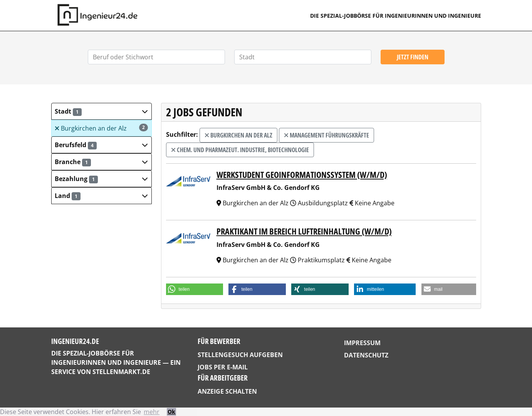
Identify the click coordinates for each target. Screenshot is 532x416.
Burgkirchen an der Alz (101, 128)
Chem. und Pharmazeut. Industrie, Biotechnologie (240, 150)
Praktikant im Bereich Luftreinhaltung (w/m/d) (304, 231)
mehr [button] (152, 412)
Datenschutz (366, 355)
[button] (102, 111)
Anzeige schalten (227, 391)
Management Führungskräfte (326, 135)
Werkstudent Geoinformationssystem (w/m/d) (302, 175)
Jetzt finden (413, 57)
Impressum (362, 343)
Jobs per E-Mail (223, 367)
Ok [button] (171, 412)
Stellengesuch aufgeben (240, 355)
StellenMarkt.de (121, 372)
